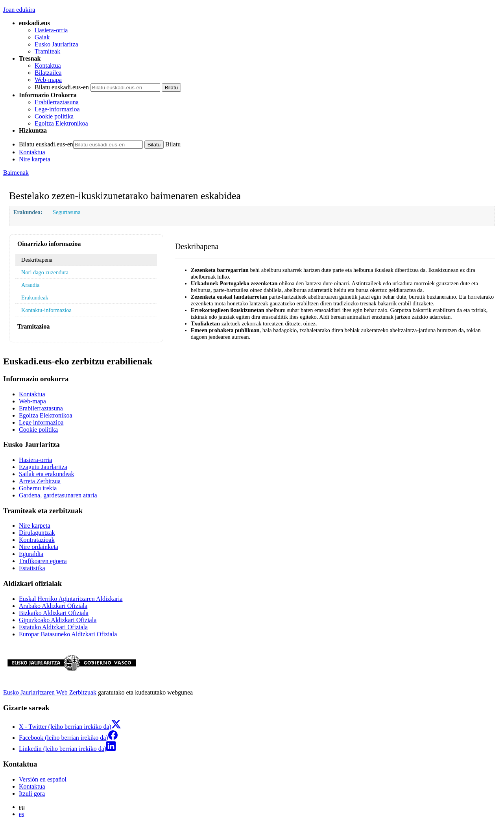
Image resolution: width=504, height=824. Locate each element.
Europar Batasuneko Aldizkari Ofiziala (68, 634)
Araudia (30, 285)
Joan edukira (19, 10)
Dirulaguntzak (37, 533)
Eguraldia (31, 554)
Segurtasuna (66, 212)
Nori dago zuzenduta (45, 272)
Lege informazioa (41, 422)
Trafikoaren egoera (43, 561)
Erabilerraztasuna (57, 102)
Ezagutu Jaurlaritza (43, 467)
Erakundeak (35, 297)
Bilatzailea (48, 73)
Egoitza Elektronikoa (61, 123)
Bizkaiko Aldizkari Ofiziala (54, 613)
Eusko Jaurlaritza (56, 44)
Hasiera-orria (51, 30)
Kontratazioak (37, 540)
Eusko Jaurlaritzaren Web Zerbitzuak (50, 692)
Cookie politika (54, 116)
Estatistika (32, 568)
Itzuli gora (32, 794)
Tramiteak (47, 51)
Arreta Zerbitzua (40, 481)
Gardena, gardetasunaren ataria (58, 495)
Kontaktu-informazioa (46, 310)
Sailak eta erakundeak (46, 474)
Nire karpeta (35, 159)
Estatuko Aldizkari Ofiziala (53, 627)
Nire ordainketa (39, 547)
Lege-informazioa (57, 109)
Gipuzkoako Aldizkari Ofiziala (58, 620)
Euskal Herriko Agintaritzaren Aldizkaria (71, 599)
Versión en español (43, 779)
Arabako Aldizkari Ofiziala (53, 606)
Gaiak (42, 37)
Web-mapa (48, 80)
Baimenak (16, 173)
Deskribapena (37, 260)
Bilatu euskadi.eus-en (62, 87)
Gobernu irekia (38, 488)
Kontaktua (48, 66)
